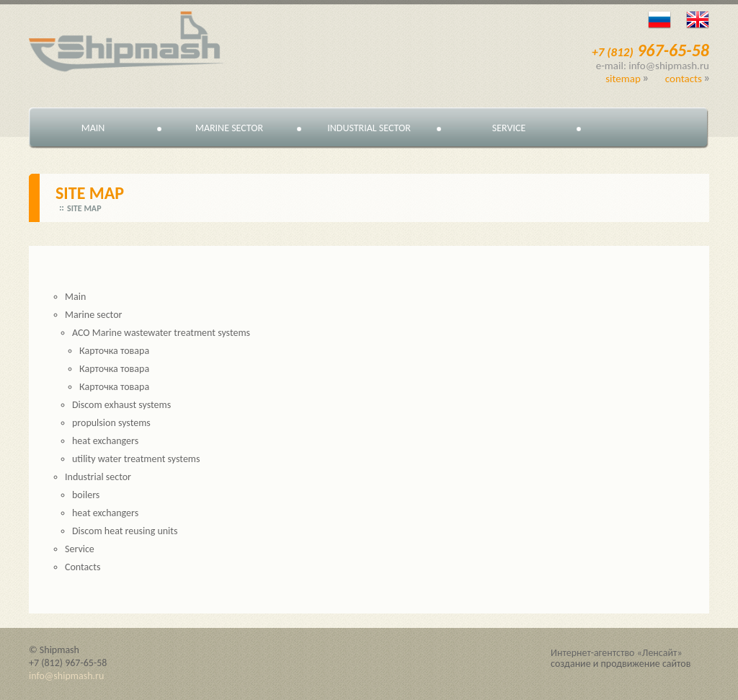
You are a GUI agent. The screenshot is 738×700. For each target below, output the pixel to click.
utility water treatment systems (136, 459)
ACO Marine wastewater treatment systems (161, 333)
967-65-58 (650, 50)
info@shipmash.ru (66, 676)
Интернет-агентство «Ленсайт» (617, 653)
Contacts (684, 79)
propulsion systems (111, 423)
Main (93, 128)
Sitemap (623, 79)
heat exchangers (105, 441)
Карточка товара (114, 351)
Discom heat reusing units (125, 531)
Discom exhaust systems (121, 405)
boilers (86, 495)
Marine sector (229, 128)
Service (509, 128)
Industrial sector (369, 128)
